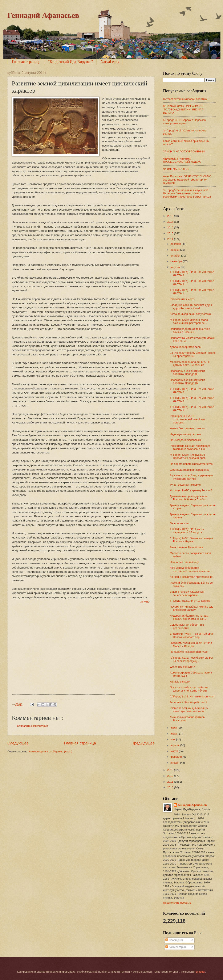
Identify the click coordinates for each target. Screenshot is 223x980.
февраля (176, 757)
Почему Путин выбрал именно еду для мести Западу (191, 608)
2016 (171, 227)
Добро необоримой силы (185, 347)
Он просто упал (180, 523)
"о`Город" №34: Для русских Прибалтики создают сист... (188, 456)
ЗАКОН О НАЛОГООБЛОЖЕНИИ (184, 151)
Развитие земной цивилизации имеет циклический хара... (189, 710)
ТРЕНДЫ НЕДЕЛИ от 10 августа (190, 601)
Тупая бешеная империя (185, 485)
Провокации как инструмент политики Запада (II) (187, 372)
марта (175, 751)
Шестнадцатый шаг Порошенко (189, 470)
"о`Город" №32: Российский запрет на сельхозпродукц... (192, 659)
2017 (171, 222)
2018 (171, 216)
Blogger (201, 972)
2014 (171, 239)
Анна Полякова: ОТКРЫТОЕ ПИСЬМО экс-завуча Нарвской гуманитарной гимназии (187, 179)
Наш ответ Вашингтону (184, 562)
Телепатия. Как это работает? (188, 702)
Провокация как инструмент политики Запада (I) (187, 381)
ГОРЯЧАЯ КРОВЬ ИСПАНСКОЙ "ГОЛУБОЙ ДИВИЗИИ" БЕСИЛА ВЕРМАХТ (183, 109)
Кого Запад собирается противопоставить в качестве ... (191, 569)
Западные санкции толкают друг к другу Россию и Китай (191, 307)
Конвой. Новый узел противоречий (191, 577)
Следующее (18, 743)
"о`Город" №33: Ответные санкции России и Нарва (191, 540)
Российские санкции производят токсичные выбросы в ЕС (190, 447)
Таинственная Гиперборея (186, 547)
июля (174, 728)
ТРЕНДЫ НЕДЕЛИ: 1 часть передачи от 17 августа (187, 531)
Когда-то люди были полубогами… (192, 314)
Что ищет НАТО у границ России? (191, 490)
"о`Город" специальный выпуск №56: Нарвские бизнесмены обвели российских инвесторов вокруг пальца (187, 193)
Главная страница (26, 62)
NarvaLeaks (110, 62)
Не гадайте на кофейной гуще (189, 652)
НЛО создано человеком (185, 440)
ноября (175, 250)
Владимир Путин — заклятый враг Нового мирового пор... (191, 635)
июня (174, 734)
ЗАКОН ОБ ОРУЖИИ (176, 169)
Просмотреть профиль (177, 903)
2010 (171, 787)
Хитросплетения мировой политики (185, 99)
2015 (171, 233)
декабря (176, 244)
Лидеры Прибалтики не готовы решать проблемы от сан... (189, 617)
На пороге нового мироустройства (191, 464)
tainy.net (145, 602)
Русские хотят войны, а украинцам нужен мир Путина (191, 477)
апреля (175, 745)
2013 (171, 770)
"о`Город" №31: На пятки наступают (192, 696)
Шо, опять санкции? (182, 667)
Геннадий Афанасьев (43, 15)
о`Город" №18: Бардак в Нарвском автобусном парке (185, 122)
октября (176, 256)
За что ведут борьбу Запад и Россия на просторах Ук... (193, 354)
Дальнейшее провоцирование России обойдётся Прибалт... (190, 498)
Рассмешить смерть (182, 299)
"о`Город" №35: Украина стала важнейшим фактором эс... (189, 321)
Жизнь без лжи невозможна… (188, 428)
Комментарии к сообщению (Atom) (50, 751)
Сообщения (174, 940)
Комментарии (176, 947)
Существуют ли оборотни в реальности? (187, 626)
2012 (171, 776)
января (175, 763)
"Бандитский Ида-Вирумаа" (71, 62)
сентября (177, 261)
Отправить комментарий (33, 726)
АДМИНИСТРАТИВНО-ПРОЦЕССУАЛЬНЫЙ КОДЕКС (182, 160)
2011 (171, 782)
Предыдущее (143, 743)
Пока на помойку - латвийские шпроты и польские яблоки (189, 689)
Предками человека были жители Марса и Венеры (191, 644)
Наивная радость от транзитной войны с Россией (190, 330)
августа (175, 267)
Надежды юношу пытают (185, 434)
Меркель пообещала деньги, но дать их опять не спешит (190, 363)
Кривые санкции (180, 682)
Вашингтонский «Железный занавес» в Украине (187, 593)
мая (173, 739)
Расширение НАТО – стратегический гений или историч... (188, 419)
